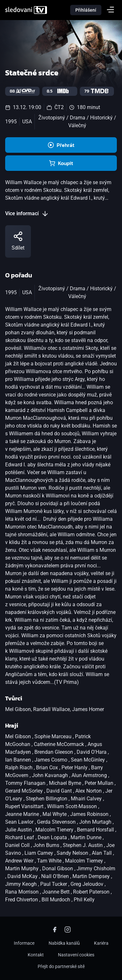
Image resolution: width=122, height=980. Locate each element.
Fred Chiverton (22, 900)
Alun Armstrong (90, 775)
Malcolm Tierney (85, 861)
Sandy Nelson (73, 853)
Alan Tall (102, 853)
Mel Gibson (19, 736)
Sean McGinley (89, 760)
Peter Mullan (100, 783)
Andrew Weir (20, 861)
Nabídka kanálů (64, 943)
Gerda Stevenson (57, 822)
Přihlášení (86, 10)
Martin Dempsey (92, 876)
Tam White (50, 861)
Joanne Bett (56, 892)
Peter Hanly (75, 768)
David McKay (23, 876)
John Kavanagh (51, 775)
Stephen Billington (47, 799)
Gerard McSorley (25, 791)
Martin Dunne (87, 837)
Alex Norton (89, 791)
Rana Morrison (23, 892)
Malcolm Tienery (55, 830)
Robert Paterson (92, 892)
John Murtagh (96, 822)
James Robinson (90, 814)
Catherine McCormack (60, 744)
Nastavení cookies (76, 955)
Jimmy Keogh (22, 884)
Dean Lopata (53, 837)
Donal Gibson (58, 869)
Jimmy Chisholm (96, 869)
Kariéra (101, 943)
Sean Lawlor (20, 822)
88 (22, 91)
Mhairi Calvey (87, 799)
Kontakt (36, 955)
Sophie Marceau (54, 736)
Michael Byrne (66, 783)
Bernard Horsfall (96, 830)
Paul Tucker (54, 884)
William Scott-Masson (73, 806)
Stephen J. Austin (83, 845)
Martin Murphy (23, 869)
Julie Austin (19, 830)
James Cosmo (52, 760)
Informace (24, 943)
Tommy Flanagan (26, 783)
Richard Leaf (20, 837)
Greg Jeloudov (88, 884)
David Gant (60, 791)
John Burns (47, 845)
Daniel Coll (18, 845)
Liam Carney (39, 853)
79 (97, 91)
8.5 (60, 91)
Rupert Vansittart (25, 806)
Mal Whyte (55, 814)
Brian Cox (48, 768)
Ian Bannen (19, 760)
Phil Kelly (84, 900)
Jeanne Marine (23, 814)
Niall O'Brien (56, 876)
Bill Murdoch (56, 900)
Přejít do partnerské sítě (61, 966)
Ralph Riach (19, 768)
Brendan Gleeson (54, 752)
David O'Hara (92, 752)
